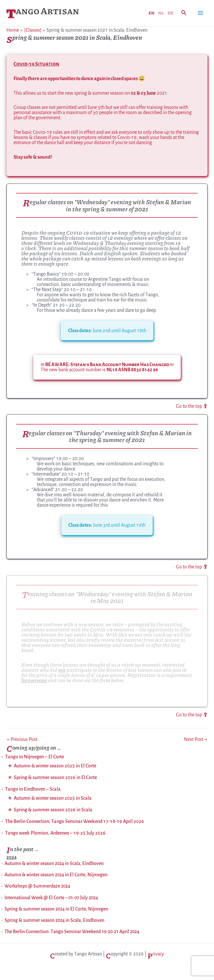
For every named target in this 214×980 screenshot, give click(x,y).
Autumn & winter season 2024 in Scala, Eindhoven (54, 864)
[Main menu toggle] (200, 13)
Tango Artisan (43, 13)
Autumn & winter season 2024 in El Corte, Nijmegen (56, 875)
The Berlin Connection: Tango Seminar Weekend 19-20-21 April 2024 (72, 932)
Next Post (195, 740)
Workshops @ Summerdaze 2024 (37, 887)
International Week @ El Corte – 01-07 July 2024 (51, 898)
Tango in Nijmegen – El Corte (35, 757)
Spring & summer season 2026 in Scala (53, 810)
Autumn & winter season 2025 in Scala (53, 799)
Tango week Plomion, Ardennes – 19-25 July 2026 (55, 834)
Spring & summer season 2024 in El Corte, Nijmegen (56, 909)
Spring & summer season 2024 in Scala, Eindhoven (54, 921)
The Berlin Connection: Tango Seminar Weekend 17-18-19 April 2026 (75, 822)
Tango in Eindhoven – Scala (33, 790)
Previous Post (22, 740)
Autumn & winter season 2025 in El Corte (55, 766)
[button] (184, 13)
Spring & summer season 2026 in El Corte (55, 778)
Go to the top (192, 406)
